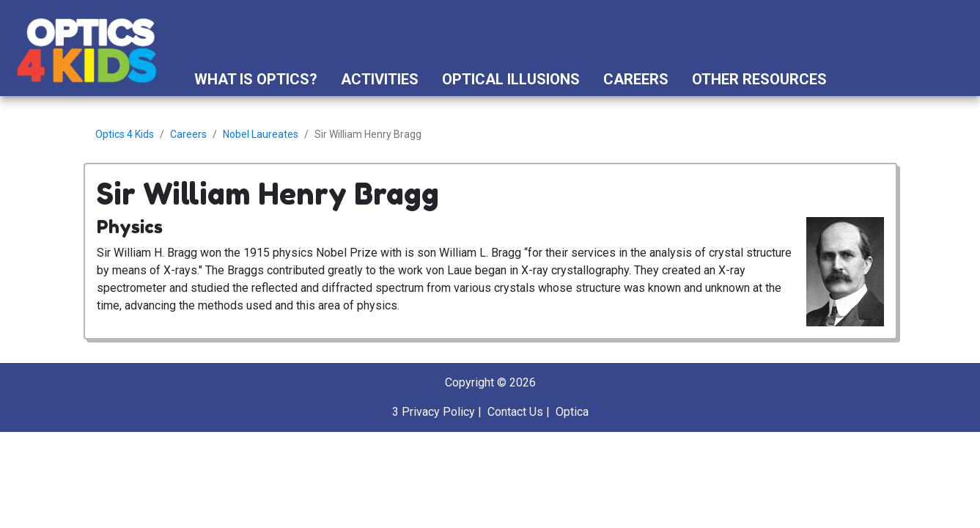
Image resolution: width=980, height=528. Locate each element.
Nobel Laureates (261, 134)
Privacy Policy (438, 412)
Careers (636, 79)
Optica (572, 412)
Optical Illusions (511, 79)
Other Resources (759, 79)
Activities (380, 79)
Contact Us (515, 412)
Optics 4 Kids (125, 134)
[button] (852, 79)
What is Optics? (256, 79)
